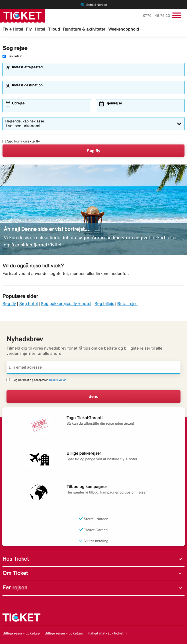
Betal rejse (127, 303)
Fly (29, 29)
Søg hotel (28, 303)
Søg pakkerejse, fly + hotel (66, 303)
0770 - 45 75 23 (157, 16)
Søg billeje (104, 303)
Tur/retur (12, 56)
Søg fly (93, 151)
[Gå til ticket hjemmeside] (22, 15)
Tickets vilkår (57, 380)
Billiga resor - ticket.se (21, 633)
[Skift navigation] (177, 15)
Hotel (40, 29)
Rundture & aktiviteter (84, 29)
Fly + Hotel (13, 29)
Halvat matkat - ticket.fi (107, 633)
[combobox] (97, 72)
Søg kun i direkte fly (21, 141)
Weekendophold (124, 29)
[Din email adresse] (93, 367)
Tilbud (54, 29)
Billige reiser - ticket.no (64, 633)
